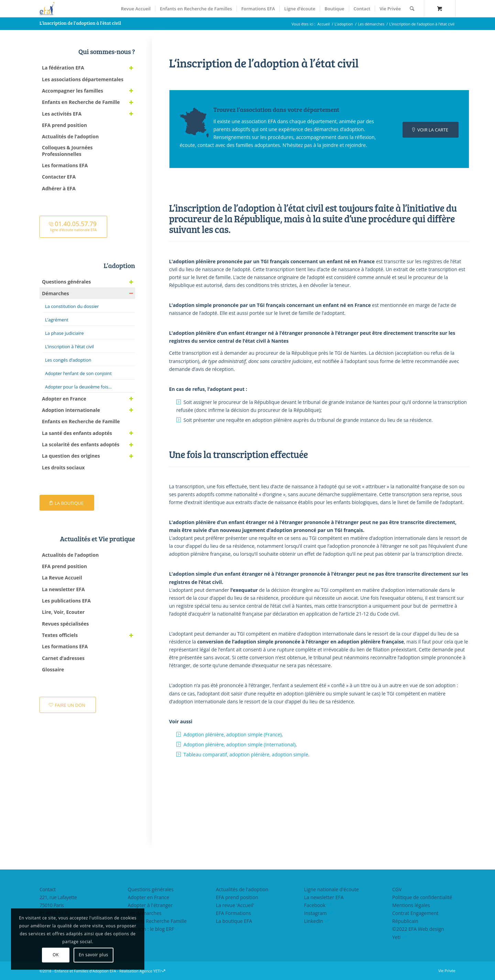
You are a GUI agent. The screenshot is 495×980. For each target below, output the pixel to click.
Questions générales (151, 889)
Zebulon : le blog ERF (151, 929)
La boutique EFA (234, 921)
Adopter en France (149, 897)
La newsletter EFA (324, 897)
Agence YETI (150, 971)
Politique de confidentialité (422, 897)
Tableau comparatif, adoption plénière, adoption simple (246, 754)
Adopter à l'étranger (150, 905)
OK (50, 955)
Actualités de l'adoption (242, 889)
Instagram (316, 913)
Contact (48, 889)
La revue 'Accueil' (235, 905)
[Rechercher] (412, 9)
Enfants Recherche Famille (157, 921)
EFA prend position (237, 897)
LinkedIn (314, 921)
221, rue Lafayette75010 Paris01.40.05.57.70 (58, 905)
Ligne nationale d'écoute (332, 889)
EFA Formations (233, 913)
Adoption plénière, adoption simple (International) (240, 744)
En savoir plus (88, 955)
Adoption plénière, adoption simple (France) (233, 734)
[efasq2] (48, 9)
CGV (397, 889)
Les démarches (145, 913)
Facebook (315, 905)
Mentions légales (411, 905)
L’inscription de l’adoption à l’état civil (80, 23)
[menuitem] (136, 9)
